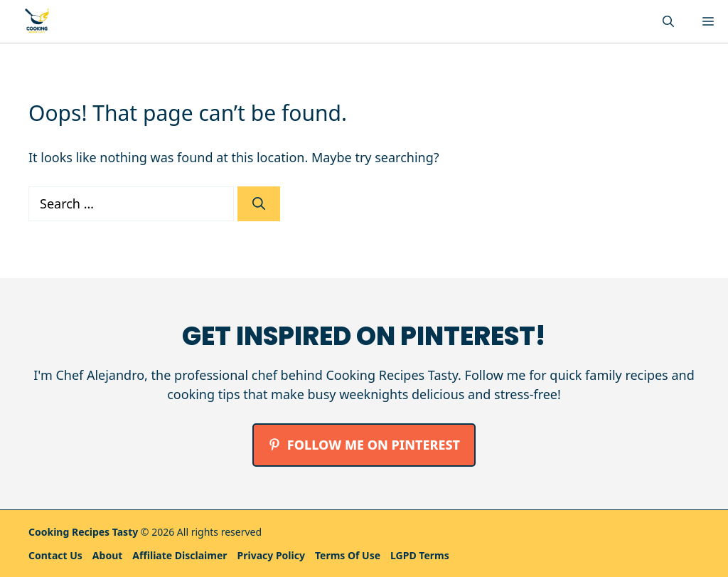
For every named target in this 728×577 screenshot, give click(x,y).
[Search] (259, 204)
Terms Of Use (348, 555)
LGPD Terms (420, 555)
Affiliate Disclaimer (180, 555)
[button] (668, 21)
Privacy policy (271, 555)
